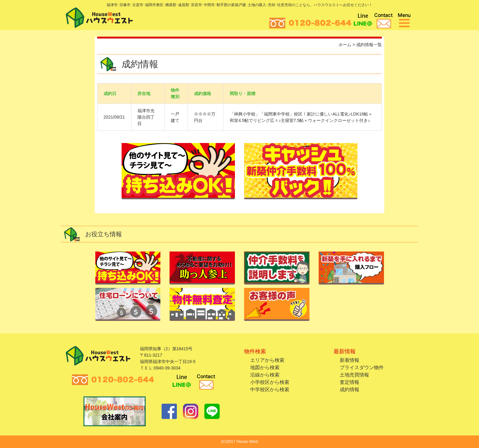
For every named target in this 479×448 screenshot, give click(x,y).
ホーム (345, 45)
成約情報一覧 (369, 45)
